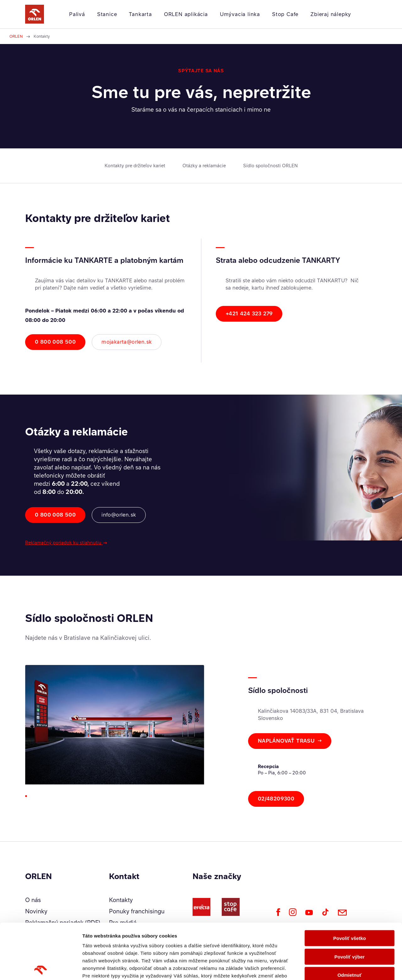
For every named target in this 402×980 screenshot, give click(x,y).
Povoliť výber (350, 901)
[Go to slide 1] (26, 796)
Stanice (107, 14)
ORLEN (16, 36)
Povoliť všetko (350, 883)
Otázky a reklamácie (204, 166)
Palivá (77, 14)
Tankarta (140, 14)
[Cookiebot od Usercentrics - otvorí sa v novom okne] (41, 968)
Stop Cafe (285, 14)
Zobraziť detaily (328, 968)
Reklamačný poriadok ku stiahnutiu (64, 543)
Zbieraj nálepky (331, 14)
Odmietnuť (349, 920)
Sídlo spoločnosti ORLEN (270, 166)
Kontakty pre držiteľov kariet (135, 166)
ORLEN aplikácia (186, 14)
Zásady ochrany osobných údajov (158, 936)
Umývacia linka (240, 14)
